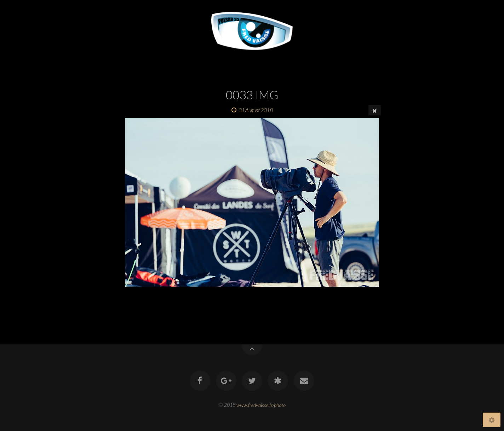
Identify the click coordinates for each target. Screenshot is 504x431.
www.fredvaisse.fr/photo (261, 405)
